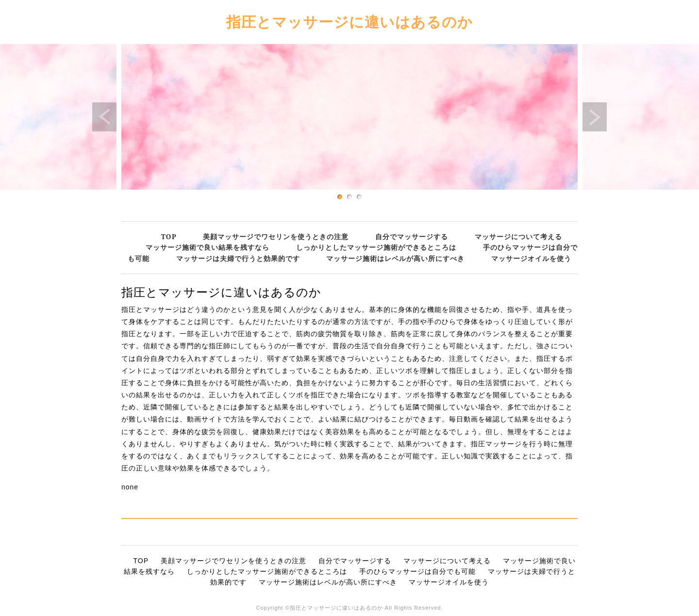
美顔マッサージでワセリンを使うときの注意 (276, 236)
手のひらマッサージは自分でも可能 (417, 571)
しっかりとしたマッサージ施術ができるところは (376, 247)
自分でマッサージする (412, 236)
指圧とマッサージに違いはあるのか (349, 22)
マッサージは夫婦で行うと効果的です (238, 258)
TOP (169, 236)
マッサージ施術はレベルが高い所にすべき (395, 258)
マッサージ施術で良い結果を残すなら (208, 247)
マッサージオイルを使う (531, 258)
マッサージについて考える (518, 236)
